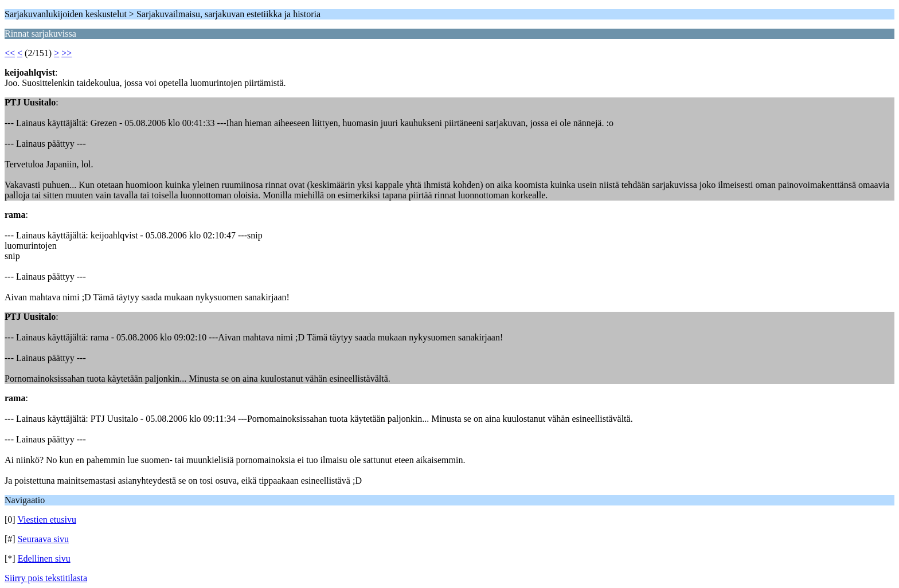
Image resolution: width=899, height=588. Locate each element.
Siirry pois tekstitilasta (46, 578)
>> (67, 53)
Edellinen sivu (44, 558)
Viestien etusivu (47, 520)
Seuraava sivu (43, 539)
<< (10, 53)
